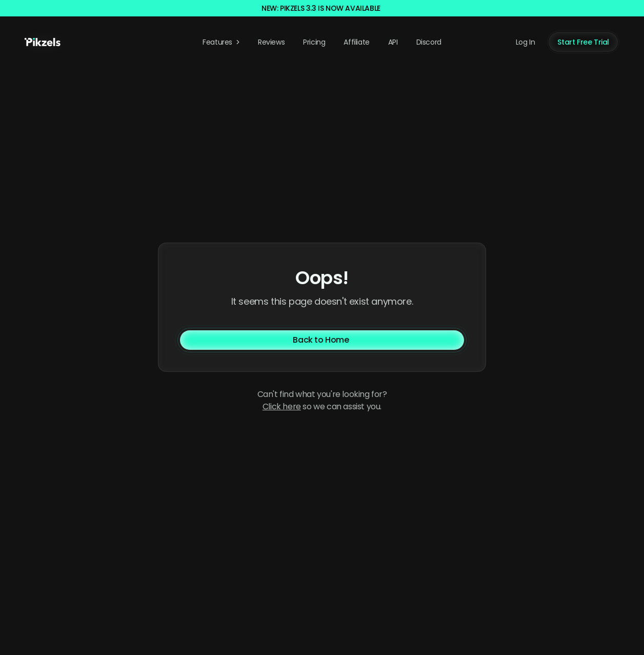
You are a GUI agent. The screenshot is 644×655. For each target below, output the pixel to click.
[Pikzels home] (43, 42)
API (393, 42)
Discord (429, 42)
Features (222, 42)
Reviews (271, 42)
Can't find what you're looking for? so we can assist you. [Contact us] (322, 400)
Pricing (314, 42)
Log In (526, 42)
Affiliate (356, 42)
